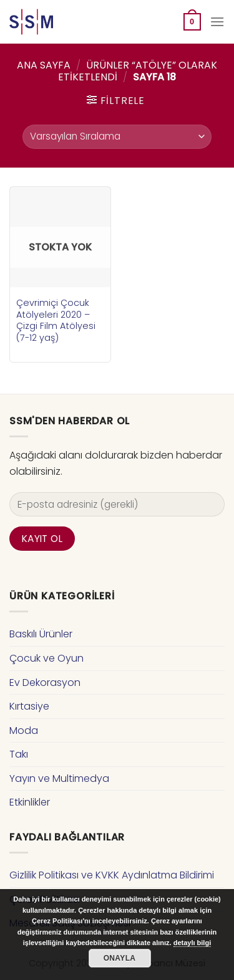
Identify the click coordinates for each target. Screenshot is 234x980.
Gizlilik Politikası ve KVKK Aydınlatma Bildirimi (112, 875)
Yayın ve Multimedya (59, 778)
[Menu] (217, 21)
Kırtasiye (29, 706)
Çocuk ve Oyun (46, 658)
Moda (24, 730)
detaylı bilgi (193, 943)
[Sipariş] (117, 137)
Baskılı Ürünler (41, 634)
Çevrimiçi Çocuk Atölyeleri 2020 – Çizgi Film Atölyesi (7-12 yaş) (56, 321)
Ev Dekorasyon (45, 683)
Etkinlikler (30, 802)
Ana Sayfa (44, 65)
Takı (19, 754)
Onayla (120, 958)
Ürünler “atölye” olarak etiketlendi (138, 71)
